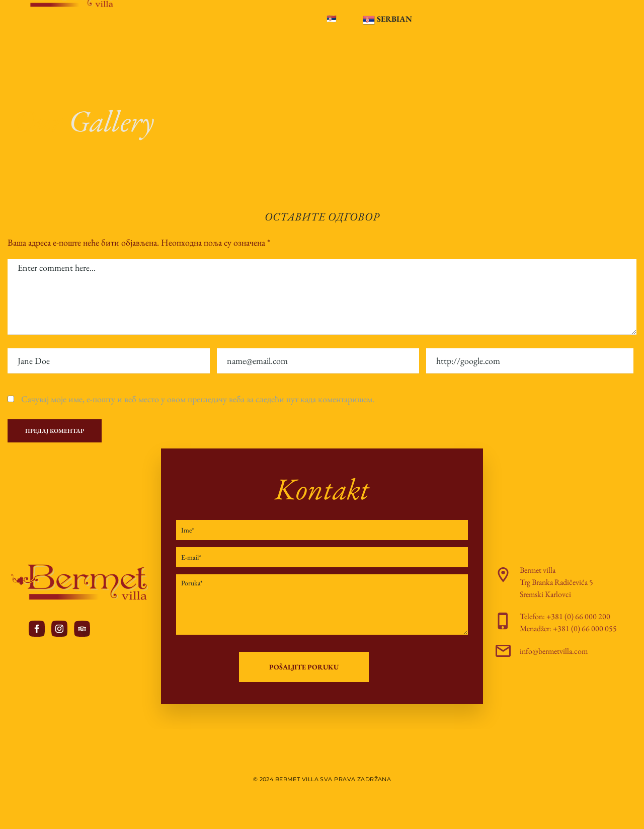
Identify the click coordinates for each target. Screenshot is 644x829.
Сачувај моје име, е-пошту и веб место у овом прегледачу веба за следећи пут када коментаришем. (198, 399)
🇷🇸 (332, 19)
